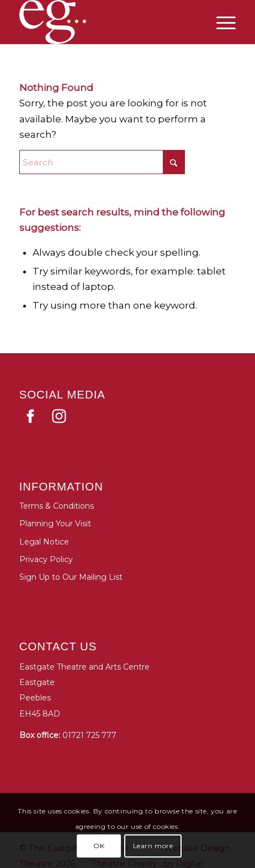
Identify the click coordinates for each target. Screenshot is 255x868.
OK (99, 846)
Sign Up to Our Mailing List (71, 577)
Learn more (153, 846)
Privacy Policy (46, 559)
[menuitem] (221, 22)
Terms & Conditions (57, 506)
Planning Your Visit (55, 524)
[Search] (102, 162)
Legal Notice (44, 542)
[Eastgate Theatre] (61, 22)
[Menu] (221, 22)
